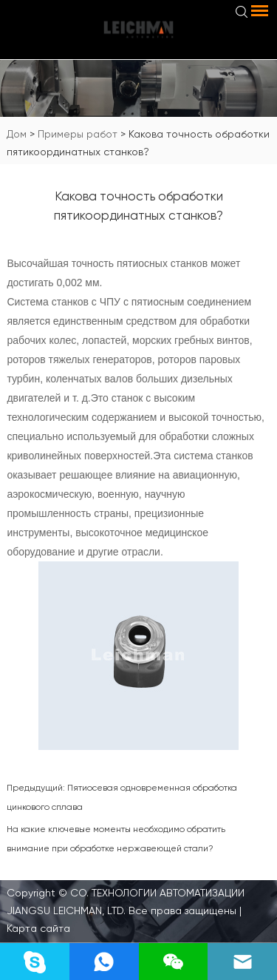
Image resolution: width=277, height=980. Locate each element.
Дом (17, 134)
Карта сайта (38, 928)
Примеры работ (78, 134)
